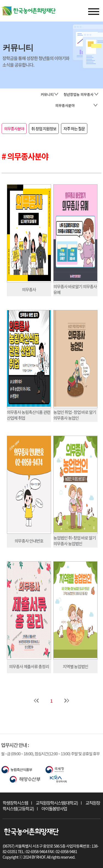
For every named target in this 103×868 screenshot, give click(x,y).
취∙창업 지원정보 (44, 129)
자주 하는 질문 (74, 129)
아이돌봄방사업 (54, 808)
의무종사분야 (14, 129)
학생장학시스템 (15, 803)
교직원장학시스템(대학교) (57, 803)
